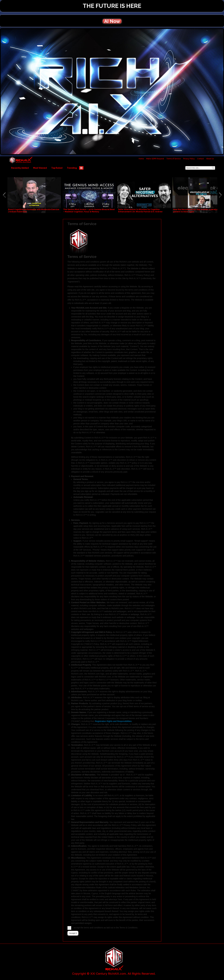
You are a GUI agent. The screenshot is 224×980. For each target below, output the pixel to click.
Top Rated (57, 168)
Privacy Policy (189, 159)
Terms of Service (174, 159)
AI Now (112, 21)
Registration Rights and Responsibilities (113, 721)
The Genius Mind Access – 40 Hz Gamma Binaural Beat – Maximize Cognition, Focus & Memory (89, 211)
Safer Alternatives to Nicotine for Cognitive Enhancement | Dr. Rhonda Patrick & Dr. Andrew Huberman (140, 212)
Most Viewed (40, 168)
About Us (210, 159)
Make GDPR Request (155, 159)
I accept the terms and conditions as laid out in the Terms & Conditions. (104, 928)
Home (141, 159)
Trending (72, 168)
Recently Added (20, 168)
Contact (200, 159)
